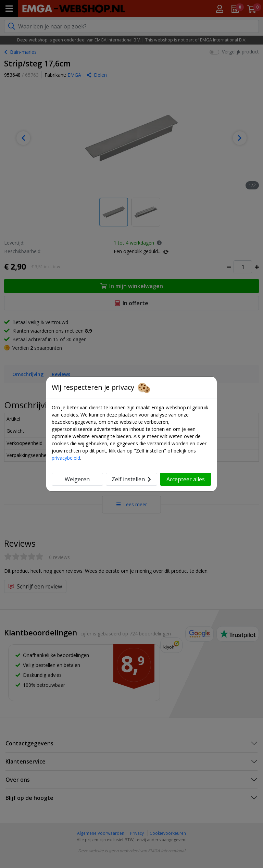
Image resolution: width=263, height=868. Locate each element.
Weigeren (77, 479)
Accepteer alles (186, 479)
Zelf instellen (131, 479)
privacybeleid (66, 458)
